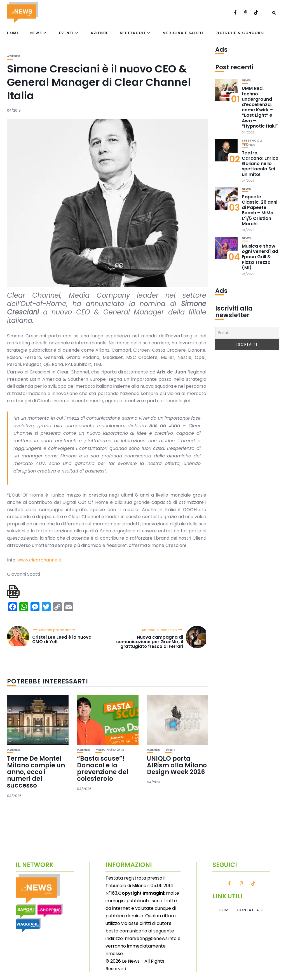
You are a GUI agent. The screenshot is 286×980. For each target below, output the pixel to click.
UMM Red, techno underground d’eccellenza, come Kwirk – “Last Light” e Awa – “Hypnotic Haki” (260, 107)
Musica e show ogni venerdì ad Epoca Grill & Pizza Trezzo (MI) (260, 257)
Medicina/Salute (110, 750)
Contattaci (250, 910)
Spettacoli (133, 33)
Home (13, 33)
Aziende (100, 33)
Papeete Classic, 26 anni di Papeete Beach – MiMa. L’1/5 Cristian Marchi (260, 210)
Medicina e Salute (183, 33)
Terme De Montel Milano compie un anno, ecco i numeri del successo (36, 772)
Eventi (66, 33)
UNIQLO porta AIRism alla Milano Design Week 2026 (177, 765)
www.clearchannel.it (40, 560)
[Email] (247, 333)
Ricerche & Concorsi (240, 33)
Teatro (248, 145)
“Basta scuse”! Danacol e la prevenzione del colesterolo (103, 769)
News (36, 33)
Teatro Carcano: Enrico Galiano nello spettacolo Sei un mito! (260, 164)
